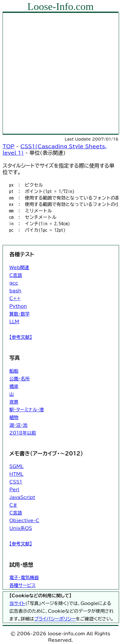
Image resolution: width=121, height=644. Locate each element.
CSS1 (16, 482)
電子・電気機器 (24, 578)
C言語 (16, 275)
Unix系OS (21, 528)
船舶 (14, 371)
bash (15, 291)
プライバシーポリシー (55, 619)
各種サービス (22, 585)
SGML (16, 466)
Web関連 (19, 268)
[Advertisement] (60, 73)
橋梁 (14, 386)
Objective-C (24, 521)
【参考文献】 (21, 337)
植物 (14, 417)
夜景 (14, 402)
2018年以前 (23, 433)
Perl (14, 490)
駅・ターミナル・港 (27, 410)
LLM (14, 322)
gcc (14, 283)
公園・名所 (20, 379)
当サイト (17, 603)
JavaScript (22, 497)
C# (13, 505)
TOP (9, 146)
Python (18, 306)
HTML (16, 474)
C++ (15, 298)
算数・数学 (20, 314)
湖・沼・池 (18, 425)
